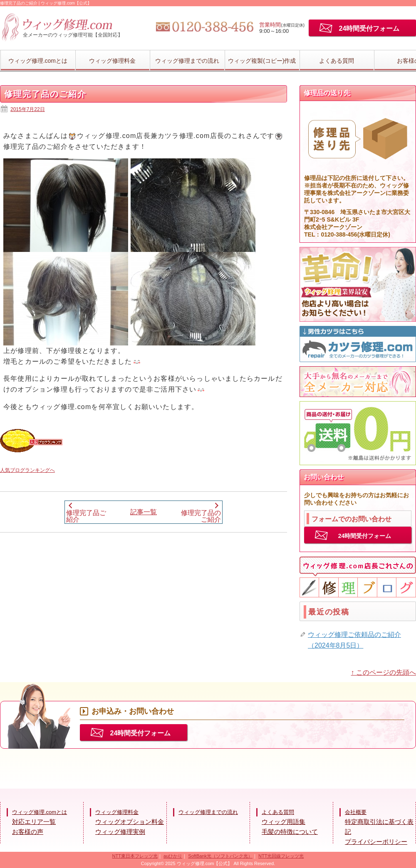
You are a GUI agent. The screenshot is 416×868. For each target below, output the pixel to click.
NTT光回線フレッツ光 (281, 856)
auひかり (173, 856)
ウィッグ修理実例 (120, 832)
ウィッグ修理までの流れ (187, 61)
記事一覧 (144, 512)
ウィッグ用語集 (284, 822)
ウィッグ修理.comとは (38, 61)
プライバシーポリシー (376, 842)
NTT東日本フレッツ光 (135, 856)
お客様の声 (28, 832)
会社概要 (356, 812)
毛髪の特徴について (290, 832)
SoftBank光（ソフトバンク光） (220, 856)
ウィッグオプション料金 (130, 822)
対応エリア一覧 (34, 822)
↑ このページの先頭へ (384, 672)
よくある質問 (337, 61)
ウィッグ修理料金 (112, 61)
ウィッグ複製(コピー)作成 (262, 61)
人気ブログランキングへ (27, 470)
